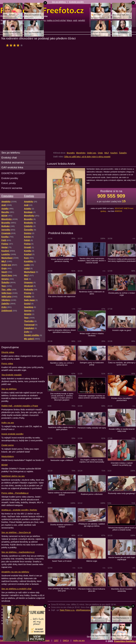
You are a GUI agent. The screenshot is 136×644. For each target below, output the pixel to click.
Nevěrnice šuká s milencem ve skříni (92, 293)
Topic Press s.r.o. (67, 610)
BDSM (5, 465)
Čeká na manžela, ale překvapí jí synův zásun (122, 364)
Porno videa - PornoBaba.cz (15, 493)
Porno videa (7, 363)
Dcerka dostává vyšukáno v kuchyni (62, 526)
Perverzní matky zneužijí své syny (92, 428)
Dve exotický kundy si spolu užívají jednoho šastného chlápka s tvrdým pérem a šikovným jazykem (62, 397)
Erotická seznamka (13, 162)
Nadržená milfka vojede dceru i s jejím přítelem (62, 428)
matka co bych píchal (56, 20)
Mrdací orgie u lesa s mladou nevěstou (92, 335)
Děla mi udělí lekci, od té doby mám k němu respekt (87, 157)
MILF (107, 153)
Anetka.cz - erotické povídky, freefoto (19, 510)
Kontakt (46, 640)
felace (69, 20)
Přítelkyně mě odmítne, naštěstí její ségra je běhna (92, 525)
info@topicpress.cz (85, 610)
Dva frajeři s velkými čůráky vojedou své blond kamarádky (92, 461)
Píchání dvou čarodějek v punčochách (122, 399)
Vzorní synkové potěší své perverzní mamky (62, 260)
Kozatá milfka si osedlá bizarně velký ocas (122, 430)
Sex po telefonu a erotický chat (16, 589)
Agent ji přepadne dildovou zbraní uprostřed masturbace (62, 331)
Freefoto (29, 196)
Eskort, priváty (9, 183)
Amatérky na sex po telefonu (15, 572)
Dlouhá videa (8, 352)
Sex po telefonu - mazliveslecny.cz (18, 552)
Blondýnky (81, 153)
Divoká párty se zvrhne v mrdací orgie (122, 294)
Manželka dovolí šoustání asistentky (122, 590)
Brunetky (71, 153)
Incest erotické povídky (12, 434)
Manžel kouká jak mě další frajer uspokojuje (122, 558)
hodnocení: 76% (15, 45)
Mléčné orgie (92, 561)
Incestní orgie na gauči (122, 330)
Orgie (100, 153)
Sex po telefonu (59, 2)
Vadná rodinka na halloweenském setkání (62, 494)
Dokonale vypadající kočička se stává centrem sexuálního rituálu (92, 397)
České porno (8, 445)
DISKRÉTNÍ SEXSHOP (13, 173)
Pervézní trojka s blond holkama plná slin (92, 590)
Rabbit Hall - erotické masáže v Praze (20, 406)
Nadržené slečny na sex (13, 476)
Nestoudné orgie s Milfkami (62, 460)
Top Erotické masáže (11, 375)
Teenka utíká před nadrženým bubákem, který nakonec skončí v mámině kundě (92, 261)
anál (75, 20)
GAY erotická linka (12, 167)
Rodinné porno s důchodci (92, 494)
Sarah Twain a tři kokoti (62, 561)
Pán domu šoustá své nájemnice (62, 296)
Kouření (114, 153)
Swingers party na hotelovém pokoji (92, 364)
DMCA (66, 640)
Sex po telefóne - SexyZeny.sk (16, 532)
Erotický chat (9, 158)
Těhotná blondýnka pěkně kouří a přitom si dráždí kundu (122, 529)
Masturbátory (8, 456)
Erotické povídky (76, 2)
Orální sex (92, 153)
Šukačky (123, 153)
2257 (56, 640)
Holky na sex (8, 423)
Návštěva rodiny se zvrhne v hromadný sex (62, 364)
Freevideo (7, 196)
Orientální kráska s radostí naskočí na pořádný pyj (122, 464)
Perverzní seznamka (12, 188)
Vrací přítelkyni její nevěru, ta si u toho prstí (62, 590)
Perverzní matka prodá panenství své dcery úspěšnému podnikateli (122, 260)
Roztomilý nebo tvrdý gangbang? (122, 493)
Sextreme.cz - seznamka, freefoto (18, 606)
